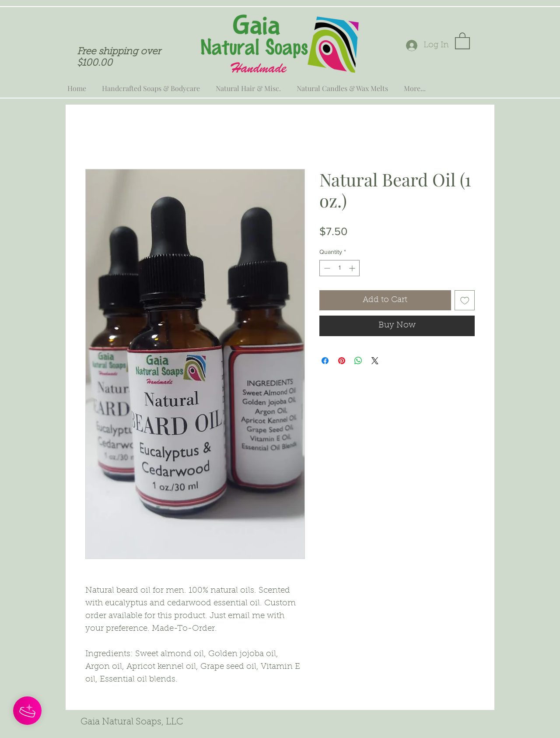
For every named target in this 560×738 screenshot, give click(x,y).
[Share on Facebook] (325, 361)
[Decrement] (326, 268)
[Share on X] (375, 361)
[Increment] (353, 268)
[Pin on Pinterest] (342, 361)
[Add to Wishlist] (465, 300)
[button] (462, 40)
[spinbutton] (339, 268)
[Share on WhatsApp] (358, 361)
